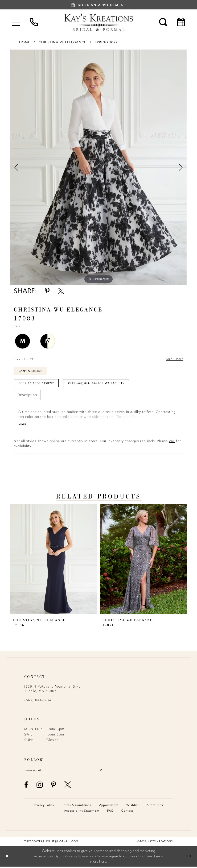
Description (27, 396)
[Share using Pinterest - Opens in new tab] (47, 291)
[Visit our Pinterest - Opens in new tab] (54, 786)
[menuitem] (16, 22)
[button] (16, 22)
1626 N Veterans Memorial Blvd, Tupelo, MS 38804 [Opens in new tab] (53, 690)
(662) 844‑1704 (38, 701)
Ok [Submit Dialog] (190, 857)
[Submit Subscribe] (104, 772)
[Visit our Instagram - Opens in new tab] (40, 786)
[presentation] (54, 560)
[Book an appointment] (98, 5)
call (172, 442)
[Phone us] (34, 22)
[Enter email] (66, 772)
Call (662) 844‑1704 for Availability (97, 384)
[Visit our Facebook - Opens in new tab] (26, 786)
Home (25, 42)
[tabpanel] (98, 167)
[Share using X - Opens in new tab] (61, 291)
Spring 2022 (106, 42)
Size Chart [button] (174, 359)
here (103, 863)
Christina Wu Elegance (62, 42)
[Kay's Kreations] (98, 22)
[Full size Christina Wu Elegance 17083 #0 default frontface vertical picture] (98, 167)
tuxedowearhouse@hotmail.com (51, 843)
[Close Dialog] (7, 858)
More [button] (23, 425)
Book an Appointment (37, 384)
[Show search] (163, 22)
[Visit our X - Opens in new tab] (68, 786)
